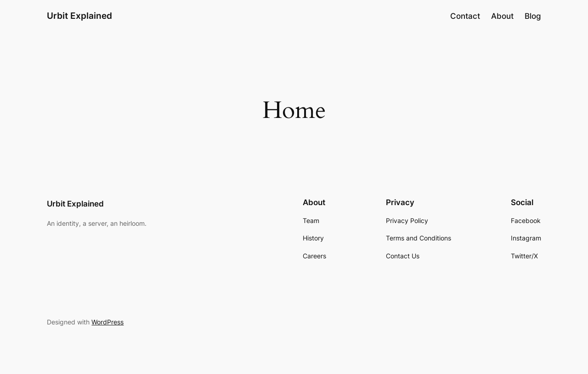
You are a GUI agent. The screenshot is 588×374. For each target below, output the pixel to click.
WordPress (107, 322)
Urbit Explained (79, 16)
